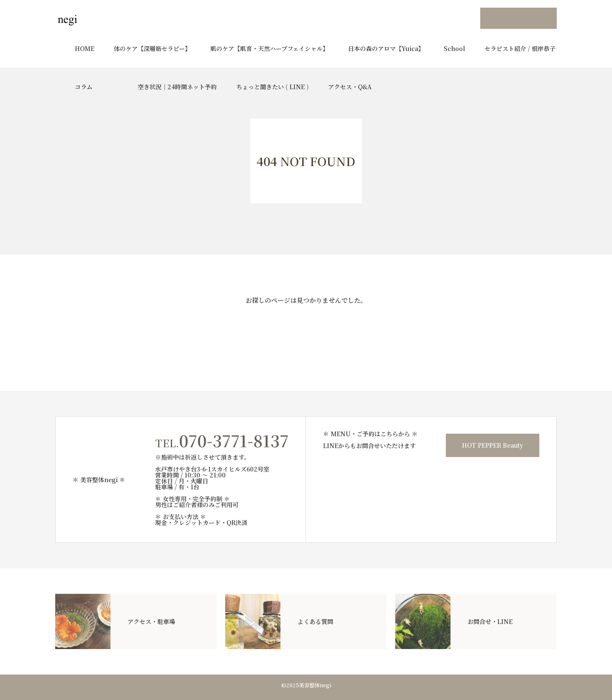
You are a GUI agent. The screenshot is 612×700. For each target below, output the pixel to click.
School (454, 48)
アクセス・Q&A (350, 87)
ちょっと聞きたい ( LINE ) (272, 87)
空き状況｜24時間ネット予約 (177, 87)
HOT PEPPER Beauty (493, 445)
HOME (85, 48)
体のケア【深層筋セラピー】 (152, 48)
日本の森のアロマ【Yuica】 (386, 48)
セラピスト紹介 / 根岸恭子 (520, 48)
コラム (84, 87)
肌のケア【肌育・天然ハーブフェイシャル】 (269, 48)
